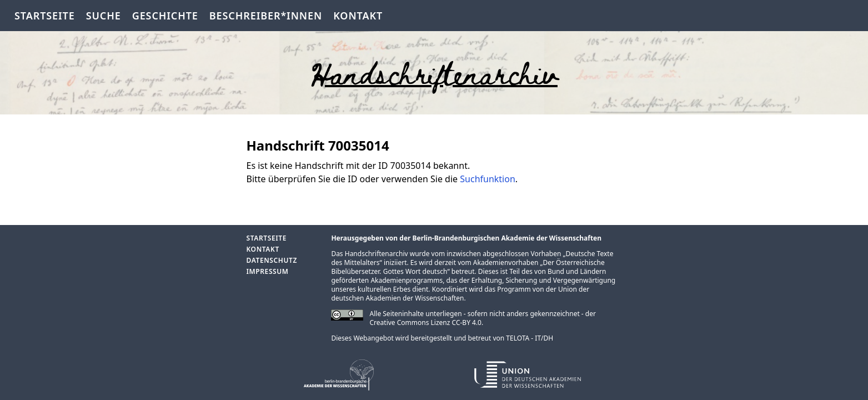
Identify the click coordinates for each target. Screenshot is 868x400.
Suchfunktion (488, 179)
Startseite (45, 16)
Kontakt (358, 16)
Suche (104, 16)
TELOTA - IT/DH (530, 338)
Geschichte (165, 16)
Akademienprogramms (407, 280)
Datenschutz (272, 260)
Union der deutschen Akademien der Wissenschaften (460, 294)
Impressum (268, 271)
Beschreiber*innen (266, 16)
